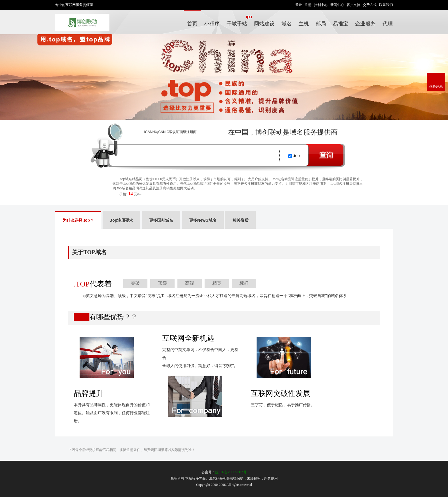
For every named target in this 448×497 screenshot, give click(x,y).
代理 (388, 24)
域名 (287, 24)
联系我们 (386, 5)
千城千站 (239, 21)
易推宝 (341, 24)
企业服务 (365, 24)
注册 (308, 5)
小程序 (212, 24)
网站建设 (264, 24)
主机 (304, 24)
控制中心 (321, 5)
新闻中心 (337, 5)
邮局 (321, 24)
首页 (192, 24)
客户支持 (353, 5)
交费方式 (370, 5)
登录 (299, 5)
